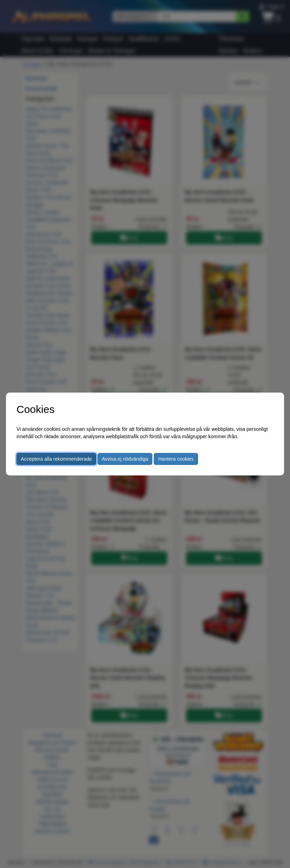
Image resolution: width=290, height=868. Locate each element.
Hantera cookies (176, 459)
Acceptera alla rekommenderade (56, 459)
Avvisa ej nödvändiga (125, 459)
